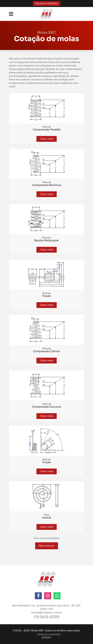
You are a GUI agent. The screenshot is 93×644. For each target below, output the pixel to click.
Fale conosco (47, 546)
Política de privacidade (49, 634)
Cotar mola (47, 139)
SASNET (47, 638)
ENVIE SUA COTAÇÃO (47, 3)
